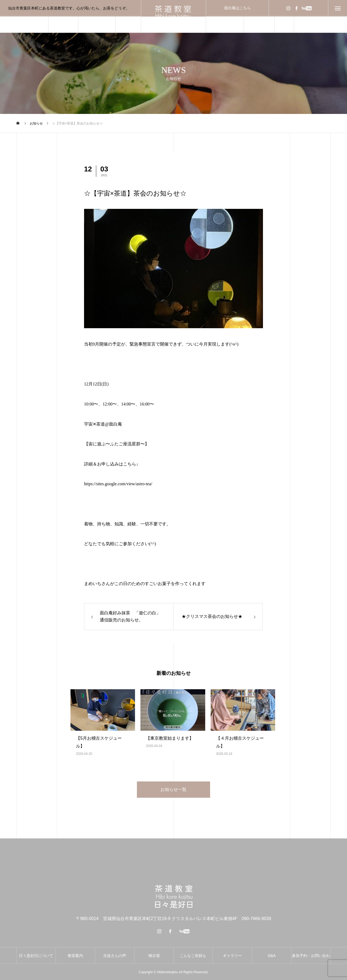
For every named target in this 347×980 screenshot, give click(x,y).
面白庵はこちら (237, 8)
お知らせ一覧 (173, 789)
